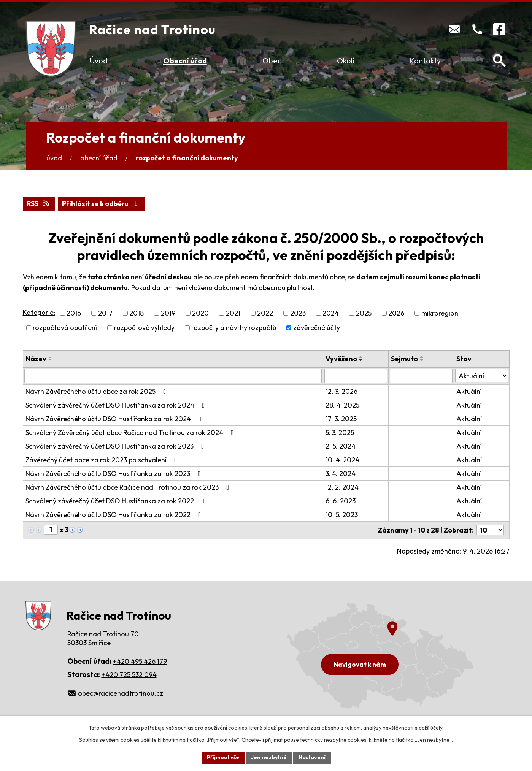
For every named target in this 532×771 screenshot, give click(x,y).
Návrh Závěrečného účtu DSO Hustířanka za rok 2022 (115, 515)
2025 (364, 313)
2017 (105, 313)
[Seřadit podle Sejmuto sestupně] (422, 360)
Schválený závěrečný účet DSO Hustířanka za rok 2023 (116, 446)
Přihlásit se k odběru (101, 204)
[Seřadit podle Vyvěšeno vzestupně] (361, 357)
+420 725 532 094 (129, 675)
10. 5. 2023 (342, 515)
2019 (168, 313)
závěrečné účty (317, 328)
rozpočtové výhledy (144, 328)
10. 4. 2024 (342, 460)
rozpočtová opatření (65, 328)
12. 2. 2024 (342, 487)
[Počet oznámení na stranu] (490, 530)
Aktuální (469, 391)
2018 (137, 313)
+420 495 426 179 (140, 661)
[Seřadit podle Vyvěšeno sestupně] (361, 360)
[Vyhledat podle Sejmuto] (421, 376)
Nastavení (312, 757)
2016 (74, 313)
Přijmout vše (223, 757)
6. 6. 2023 (341, 501)
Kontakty (425, 61)
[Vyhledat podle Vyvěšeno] (356, 376)
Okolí (345, 61)
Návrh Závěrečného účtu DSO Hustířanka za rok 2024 (115, 419)
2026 (396, 313)
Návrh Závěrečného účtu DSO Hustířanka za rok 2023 (115, 474)
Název (36, 359)
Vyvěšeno (341, 359)
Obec (272, 61)
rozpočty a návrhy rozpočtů (234, 328)
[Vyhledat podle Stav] (482, 376)
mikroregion (440, 313)
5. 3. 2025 (340, 432)
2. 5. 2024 (341, 446)
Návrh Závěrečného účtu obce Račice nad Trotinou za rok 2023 (129, 487)
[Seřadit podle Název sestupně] (51, 360)
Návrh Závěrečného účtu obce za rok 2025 (97, 391)
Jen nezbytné (269, 757)
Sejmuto (404, 359)
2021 (233, 313)
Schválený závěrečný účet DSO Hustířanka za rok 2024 (117, 405)
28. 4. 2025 (342, 405)
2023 (298, 313)
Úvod (99, 61)
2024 (331, 313)
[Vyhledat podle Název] (173, 376)
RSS (39, 204)
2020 (200, 313)
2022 (265, 313)
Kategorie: (39, 312)
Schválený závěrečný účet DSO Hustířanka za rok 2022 (117, 501)
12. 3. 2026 (341, 391)
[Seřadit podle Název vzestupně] (51, 357)
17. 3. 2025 (341, 419)
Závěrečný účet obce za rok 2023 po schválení (103, 460)
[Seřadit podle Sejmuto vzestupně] (422, 357)
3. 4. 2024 (341, 474)
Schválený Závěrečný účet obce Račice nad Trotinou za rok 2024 (131, 432)
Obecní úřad (185, 61)
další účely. (431, 728)
